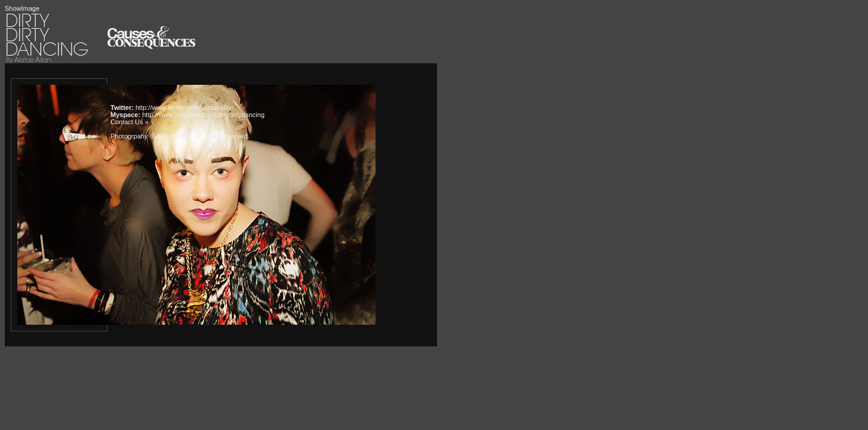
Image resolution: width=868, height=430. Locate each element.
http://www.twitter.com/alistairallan (184, 107)
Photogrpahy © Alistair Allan (151, 136)
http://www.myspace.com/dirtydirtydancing (203, 115)
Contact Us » (130, 122)
